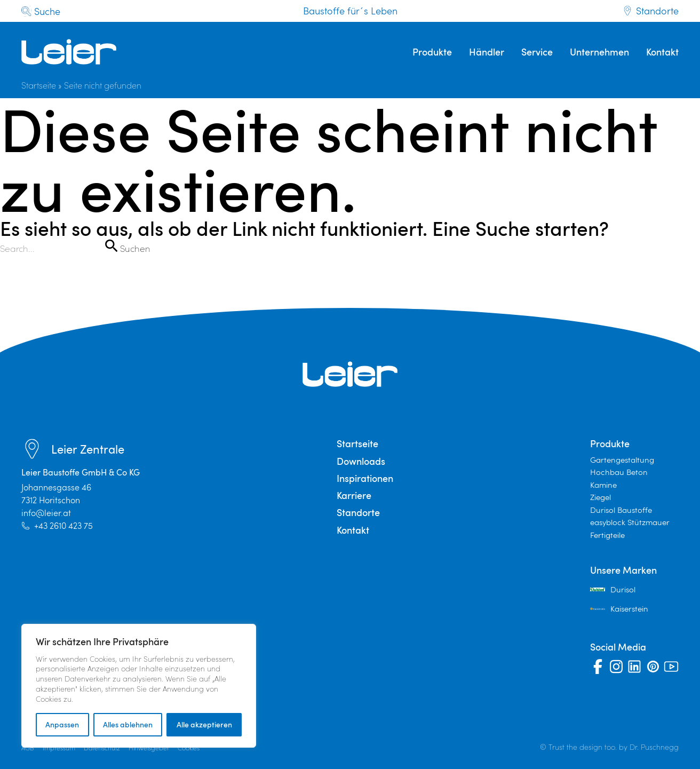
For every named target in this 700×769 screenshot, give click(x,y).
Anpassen (62, 724)
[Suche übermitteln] (111, 245)
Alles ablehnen (128, 724)
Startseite (39, 85)
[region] (139, 686)
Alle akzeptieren (204, 724)
